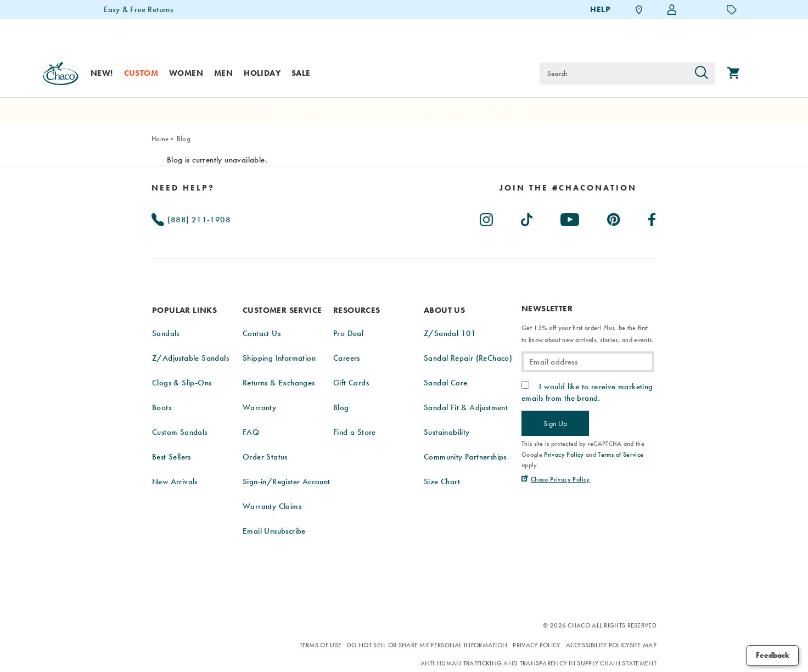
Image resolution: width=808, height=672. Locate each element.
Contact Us (262, 333)
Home (160, 139)
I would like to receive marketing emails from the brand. (587, 392)
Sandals (166, 333)
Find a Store (355, 432)
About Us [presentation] (444, 310)
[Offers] (732, 9)
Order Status (265, 457)
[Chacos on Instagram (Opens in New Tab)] (487, 217)
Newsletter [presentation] (547, 309)
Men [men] (223, 73)
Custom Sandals (180, 432)
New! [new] (102, 73)
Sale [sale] (301, 73)
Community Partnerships (465, 457)
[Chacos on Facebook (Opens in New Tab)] (652, 217)
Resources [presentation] (357, 310)
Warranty (259, 407)
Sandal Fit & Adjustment (466, 407)
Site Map (643, 645)
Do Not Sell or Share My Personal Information (427, 645)
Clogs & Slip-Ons (182, 383)
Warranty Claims (272, 506)
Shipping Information (279, 358)
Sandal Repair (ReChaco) (468, 358)
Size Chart (442, 481)
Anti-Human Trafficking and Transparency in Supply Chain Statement (539, 663)
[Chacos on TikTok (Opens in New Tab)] (527, 217)
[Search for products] (614, 74)
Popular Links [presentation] (184, 310)
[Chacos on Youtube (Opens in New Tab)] (570, 217)
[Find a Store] (639, 10)
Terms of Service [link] (621, 455)
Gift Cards (351, 383)
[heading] (568, 188)
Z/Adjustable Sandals (190, 358)
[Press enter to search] (702, 74)
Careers (347, 358)
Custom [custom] (141, 73)
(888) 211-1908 (191, 220)
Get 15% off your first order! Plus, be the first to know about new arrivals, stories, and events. (587, 334)
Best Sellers (172, 457)
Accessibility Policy (598, 645)
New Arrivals (175, 481)
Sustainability (447, 432)
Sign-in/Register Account (287, 481)
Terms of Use (321, 645)
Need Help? (183, 188)
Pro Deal (348, 333)
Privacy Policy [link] (564, 455)
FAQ (251, 432)
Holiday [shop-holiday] (262, 73)
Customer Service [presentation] (282, 310)
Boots (162, 407)
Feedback (773, 655)
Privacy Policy (536, 645)
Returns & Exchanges (279, 383)
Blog (184, 139)
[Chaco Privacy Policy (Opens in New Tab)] (556, 479)
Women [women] (186, 73)
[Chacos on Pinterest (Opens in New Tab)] (614, 217)
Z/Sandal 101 (450, 333)
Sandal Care (445, 383)
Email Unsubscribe (274, 531)
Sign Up (555, 423)
